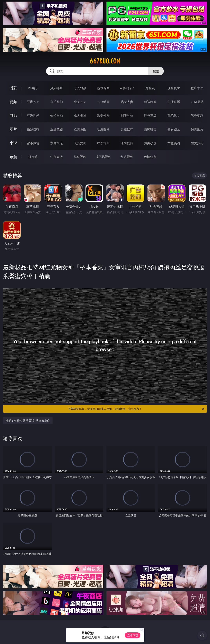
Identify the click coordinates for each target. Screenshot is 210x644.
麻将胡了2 (127, 88)
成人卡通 (80, 116)
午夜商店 (56, 157)
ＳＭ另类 (197, 102)
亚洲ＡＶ (33, 102)
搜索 (156, 71)
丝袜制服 (150, 102)
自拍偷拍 (56, 102)
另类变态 (197, 116)
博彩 (13, 88)
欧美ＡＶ (80, 102)
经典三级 (150, 116)
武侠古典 (103, 143)
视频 (13, 102)
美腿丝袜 (127, 129)
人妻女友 (80, 143)
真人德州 (56, 88)
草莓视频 (80, 157)
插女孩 (33, 157)
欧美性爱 (103, 116)
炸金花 (150, 88)
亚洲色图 (56, 129)
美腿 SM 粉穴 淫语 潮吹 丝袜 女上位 (28, 421)
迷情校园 (127, 143)
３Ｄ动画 (103, 102)
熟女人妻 (127, 102)
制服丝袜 (127, 116)
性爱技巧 (197, 143)
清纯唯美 (150, 129)
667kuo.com (105, 61)
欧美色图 (80, 129)
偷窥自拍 (33, 129)
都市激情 (33, 143)
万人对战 (80, 88)
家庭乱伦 (56, 143)
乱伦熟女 (174, 116)
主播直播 (174, 102)
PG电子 (33, 88)
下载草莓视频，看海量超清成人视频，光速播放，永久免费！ (136, 409)
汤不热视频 (103, 157)
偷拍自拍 (56, 116)
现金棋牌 (174, 88)
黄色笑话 (174, 143)
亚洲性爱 (33, 116)
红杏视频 (127, 157)
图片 (13, 129)
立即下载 (133, 635)
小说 (13, 143)
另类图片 (197, 129)
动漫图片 (103, 129)
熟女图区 (174, 129)
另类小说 (150, 143)
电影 (13, 115)
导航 (13, 157)
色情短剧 (150, 157)
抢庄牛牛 (197, 88)
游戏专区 (103, 88)
